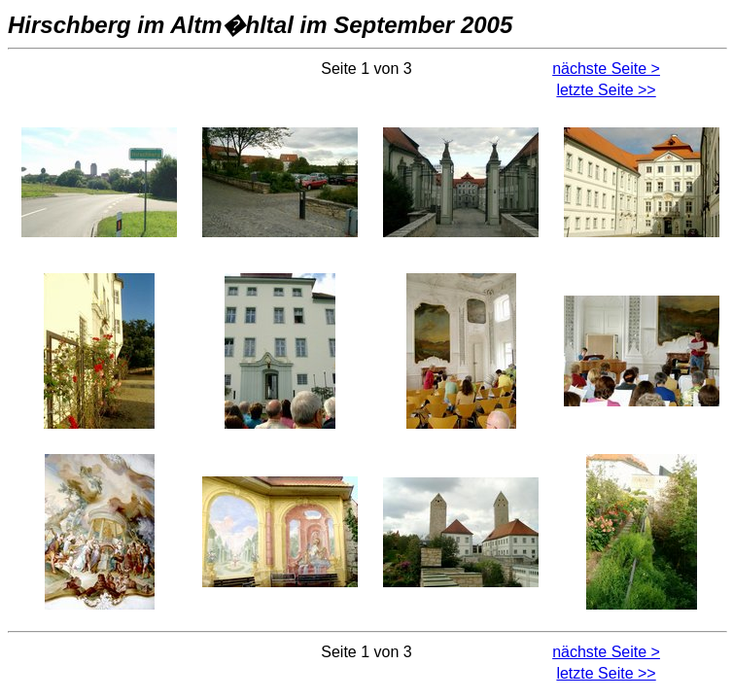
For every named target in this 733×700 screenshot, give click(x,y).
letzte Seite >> (606, 90)
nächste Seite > (606, 69)
